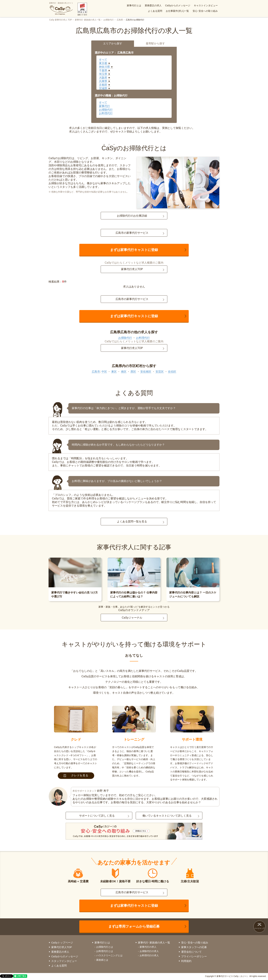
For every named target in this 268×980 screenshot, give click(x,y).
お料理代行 (106, 113)
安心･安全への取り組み (205, 11)
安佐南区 (146, 372)
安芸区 (160, 372)
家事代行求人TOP (132, 269)
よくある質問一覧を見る (132, 521)
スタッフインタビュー (64, 961)
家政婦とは (102, 960)
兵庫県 (103, 81)
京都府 (103, 85)
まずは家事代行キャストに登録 (134, 250)
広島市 (96, 372)
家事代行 (104, 106)
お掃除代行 (109, 20)
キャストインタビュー (206, 5)
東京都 (103, 63)
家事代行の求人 (148, 947)
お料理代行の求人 (149, 955)
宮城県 (103, 88)
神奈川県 (104, 67)
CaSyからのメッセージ (178, 5)
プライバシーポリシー (194, 956)
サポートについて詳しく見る (97, 816)
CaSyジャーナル (132, 618)
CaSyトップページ (62, 943)
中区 (104, 372)
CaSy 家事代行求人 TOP (61, 20)
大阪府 (103, 78)
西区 (133, 372)
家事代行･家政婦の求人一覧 (88, 20)
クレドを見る (76, 775)
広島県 (120, 20)
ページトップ (259, 928)
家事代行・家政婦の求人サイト (61, 9)
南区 (124, 372)
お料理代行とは (105, 951)
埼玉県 (103, 74)
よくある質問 (155, 11)
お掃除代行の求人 (149, 951)
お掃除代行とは (105, 947)
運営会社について (191, 952)
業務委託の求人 (153, 5)
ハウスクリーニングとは (109, 955)
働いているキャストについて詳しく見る (167, 816)
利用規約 (186, 961)
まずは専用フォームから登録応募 (134, 926)
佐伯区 (172, 372)
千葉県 (103, 70)
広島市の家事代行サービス (132, 233)
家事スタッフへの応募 (194, 947)
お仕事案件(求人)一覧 (177, 11)
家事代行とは (134, 5)
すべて (103, 60)
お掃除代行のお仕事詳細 (132, 216)
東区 (114, 372)
